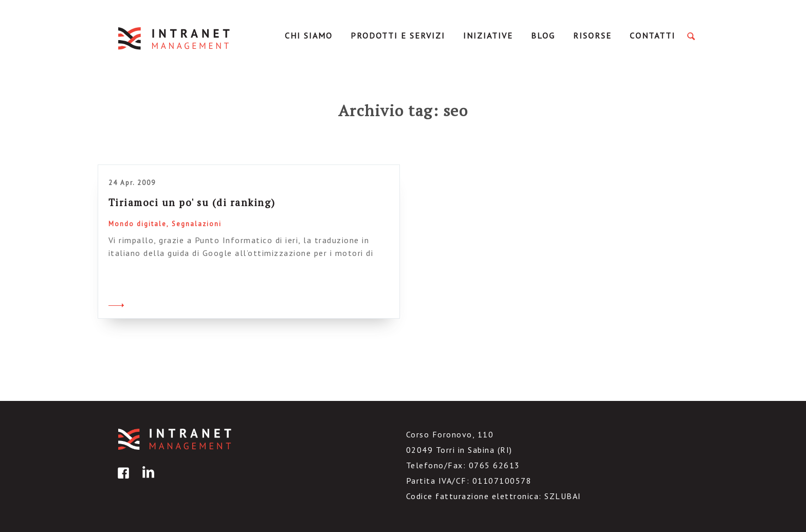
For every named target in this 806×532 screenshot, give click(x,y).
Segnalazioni (197, 224)
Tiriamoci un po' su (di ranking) (192, 202)
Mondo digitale (138, 224)
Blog (543, 35)
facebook (122, 480)
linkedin (146, 480)
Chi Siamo (309, 35)
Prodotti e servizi (398, 35)
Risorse (592, 35)
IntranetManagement (175, 38)
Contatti (653, 35)
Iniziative (488, 35)
